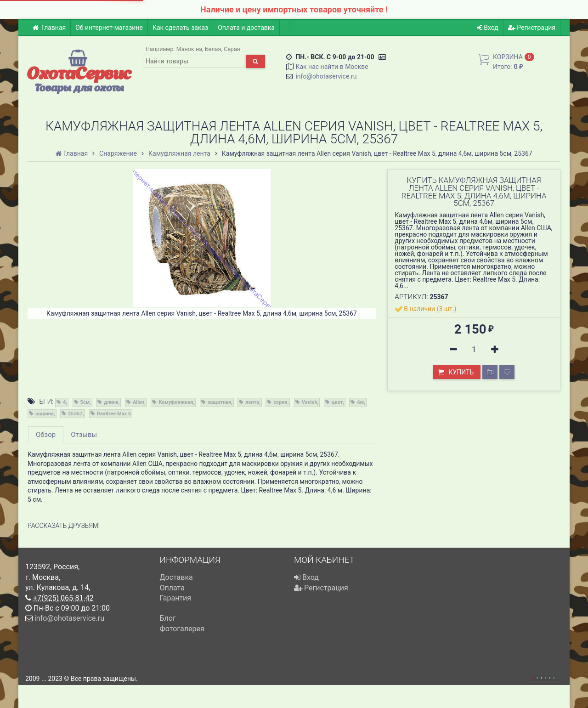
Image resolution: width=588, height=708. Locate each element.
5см (85, 402)
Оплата (172, 588)
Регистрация (532, 28)
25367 (75, 414)
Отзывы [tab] (84, 435)
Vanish (310, 402)
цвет (337, 402)
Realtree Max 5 (114, 414)
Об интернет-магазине (109, 28)
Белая (213, 49)
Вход (488, 28)
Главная (49, 28)
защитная (220, 402)
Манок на (189, 49)
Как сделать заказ (180, 28)
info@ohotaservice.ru (326, 76)
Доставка (176, 577)
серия (280, 402)
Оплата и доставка (246, 28)
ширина (45, 414)
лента (252, 402)
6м (360, 402)
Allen (139, 402)
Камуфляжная (176, 402)
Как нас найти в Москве (332, 67)
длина (111, 402)
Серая (232, 49)
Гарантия (176, 598)
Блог (168, 618)
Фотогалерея (182, 629)
